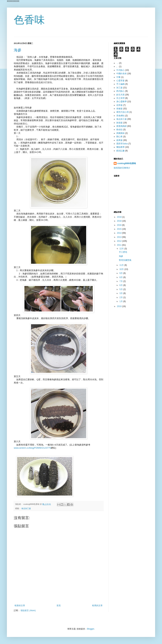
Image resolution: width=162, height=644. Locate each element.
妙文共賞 (120, 95)
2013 (120, 237)
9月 (121, 273)
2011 (120, 245)
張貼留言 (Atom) (28, 610)
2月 (121, 297)
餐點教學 (120, 147)
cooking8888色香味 (127, 163)
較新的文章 (20, 606)
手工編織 (120, 84)
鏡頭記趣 (120, 151)
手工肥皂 (123, 252)
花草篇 (119, 105)
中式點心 (120, 70)
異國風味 (120, 133)
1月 (121, 301)
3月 (121, 293)
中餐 (118, 77)
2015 (120, 229)
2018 (120, 221)
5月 (121, 289)
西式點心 (120, 91)
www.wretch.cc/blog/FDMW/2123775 (32, 448)
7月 (121, 281)
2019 (120, 217)
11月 (122, 265)
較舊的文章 (97, 606)
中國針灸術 (121, 74)
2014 (120, 233)
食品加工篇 (26, 508)
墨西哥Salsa (122, 144)
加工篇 (119, 88)
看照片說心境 (123, 112)
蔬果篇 (119, 140)
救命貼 (119, 130)
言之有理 (120, 98)
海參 (18, 50)
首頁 (59, 606)
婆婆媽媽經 (121, 126)
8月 (121, 277)
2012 (120, 241)
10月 (122, 269)
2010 (120, 306)
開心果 (119, 137)
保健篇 (119, 109)
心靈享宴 (120, 81)
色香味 (29, 20)
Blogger (91, 629)
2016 (120, 225)
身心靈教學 (121, 102)
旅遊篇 (119, 123)
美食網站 (120, 116)
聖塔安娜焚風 (125, 260)
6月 (121, 285)
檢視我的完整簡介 (122, 168)
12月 (122, 249)
